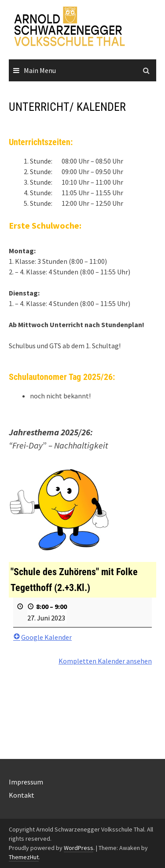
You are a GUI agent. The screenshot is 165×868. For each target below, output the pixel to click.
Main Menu (40, 70)
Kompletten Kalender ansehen (105, 661)
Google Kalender (42, 638)
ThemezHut (24, 857)
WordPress (79, 848)
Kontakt (22, 795)
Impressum (26, 782)
